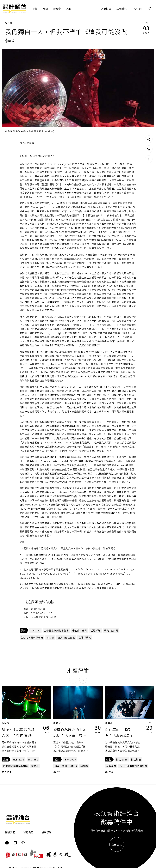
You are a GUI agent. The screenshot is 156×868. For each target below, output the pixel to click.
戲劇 (23, 630)
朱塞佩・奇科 (80, 630)
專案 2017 (18, 759)
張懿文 (6, 723)
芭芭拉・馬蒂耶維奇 (32, 637)
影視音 (57, 8)
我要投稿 (106, 8)
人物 (69, 8)
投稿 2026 (122, 759)
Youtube (35, 630)
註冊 (119, 8)
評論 (35, 8)
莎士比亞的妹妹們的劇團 (133, 766)
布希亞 (35, 766)
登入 (125, 8)
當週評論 (96, 630)
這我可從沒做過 (66, 637)
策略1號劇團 (111, 630)
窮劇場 (84, 766)
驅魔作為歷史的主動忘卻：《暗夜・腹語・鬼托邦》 (70, 735)
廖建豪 (57, 723)
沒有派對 (111, 766)
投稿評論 (136, 759)
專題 (45, 8)
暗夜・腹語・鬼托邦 (66, 766)
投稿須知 (47, 832)
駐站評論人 (85, 637)
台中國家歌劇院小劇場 (56, 630)
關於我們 (10, 832)
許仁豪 (9, 23)
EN (140, 8)
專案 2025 (70, 759)
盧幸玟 (109, 723)
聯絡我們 (29, 832)
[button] (73, 680)
